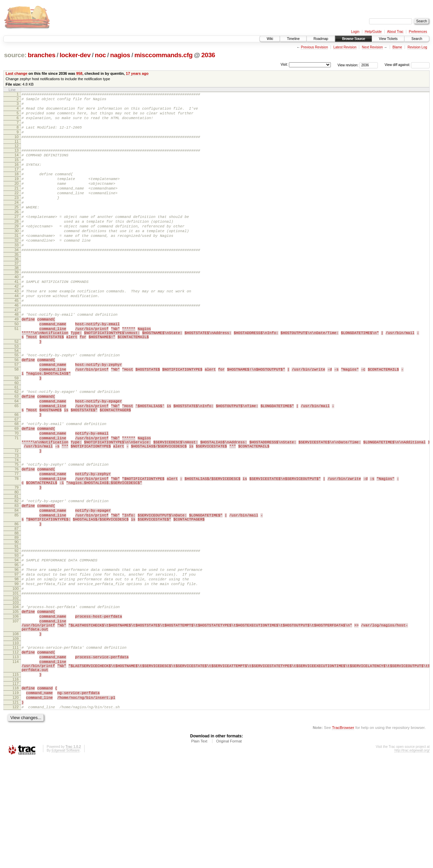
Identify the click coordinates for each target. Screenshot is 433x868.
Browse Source (354, 39)
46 (17, 345)
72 (17, 517)
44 (17, 333)
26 (17, 235)
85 (17, 591)
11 (17, 152)
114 (16, 761)
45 (17, 339)
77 (17, 543)
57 (17, 414)
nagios (120, 55)
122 (16, 815)
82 (17, 574)
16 (17, 178)
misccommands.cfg (163, 55)
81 (17, 570)
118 (16, 792)
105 (16, 702)
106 (16, 708)
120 (16, 803)
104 (16, 696)
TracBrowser (343, 836)
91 (17, 625)
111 (16, 744)
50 (17, 366)
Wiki (270, 39)
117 (16, 787)
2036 (208, 55)
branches (42, 55)
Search (417, 39)
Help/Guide (373, 32)
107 (16, 713)
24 (17, 224)
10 (17, 146)
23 (17, 218)
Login (355, 32)
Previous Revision (314, 47)
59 (17, 431)
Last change (17, 73)
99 (17, 670)
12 (17, 156)
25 (17, 229)
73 (17, 522)
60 (17, 437)
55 (17, 403)
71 (17, 501)
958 (79, 73)
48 (17, 355)
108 (16, 729)
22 (17, 212)
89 (17, 617)
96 (17, 653)
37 (17, 296)
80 (17, 565)
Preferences (418, 32)
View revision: (348, 65)
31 (17, 264)
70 (17, 495)
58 (17, 420)
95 (17, 647)
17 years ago (137, 73)
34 (17, 281)
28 (17, 247)
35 (17, 287)
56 (17, 408)
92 (17, 630)
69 (17, 489)
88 (17, 612)
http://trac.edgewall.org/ (412, 859)
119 (16, 797)
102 (16, 687)
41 (17, 316)
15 (17, 172)
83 (17, 580)
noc (100, 55)
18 (17, 189)
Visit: (284, 64)
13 (17, 160)
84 (17, 585)
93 (17, 636)
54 (17, 398)
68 (17, 484)
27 (17, 241)
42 (17, 322)
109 (16, 735)
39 (17, 305)
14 (17, 166)
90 (17, 621)
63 (17, 451)
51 (17, 372)
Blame (397, 47)
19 (17, 195)
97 (17, 659)
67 (17, 479)
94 (17, 641)
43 (17, 328)
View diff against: (407, 65)
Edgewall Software (65, 859)
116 (16, 783)
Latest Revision (345, 47)
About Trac (395, 32)
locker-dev (75, 55)
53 (17, 394)
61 (17, 441)
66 (17, 473)
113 (16, 755)
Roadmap (321, 39)
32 (17, 270)
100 (16, 676)
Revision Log (417, 47)
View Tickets (388, 39)
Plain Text (199, 850)
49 (17, 361)
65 (17, 463)
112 (16, 750)
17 (17, 183)
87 (17, 608)
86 (17, 602)
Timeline (293, 39)
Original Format (229, 850)
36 (17, 291)
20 (17, 201)
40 (17, 310)
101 (16, 682)
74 (17, 527)
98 (17, 664)
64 (17, 457)
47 (17, 351)
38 (17, 300)
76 (17, 537)
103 (16, 692)
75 (17, 531)
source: (15, 55)
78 (17, 549)
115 (16, 777)
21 (17, 206)
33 (17, 275)
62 (17, 445)
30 (17, 258)
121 (16, 809)
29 (17, 252)
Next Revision (372, 47)
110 (16, 739)
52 (17, 388)
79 (17, 559)
